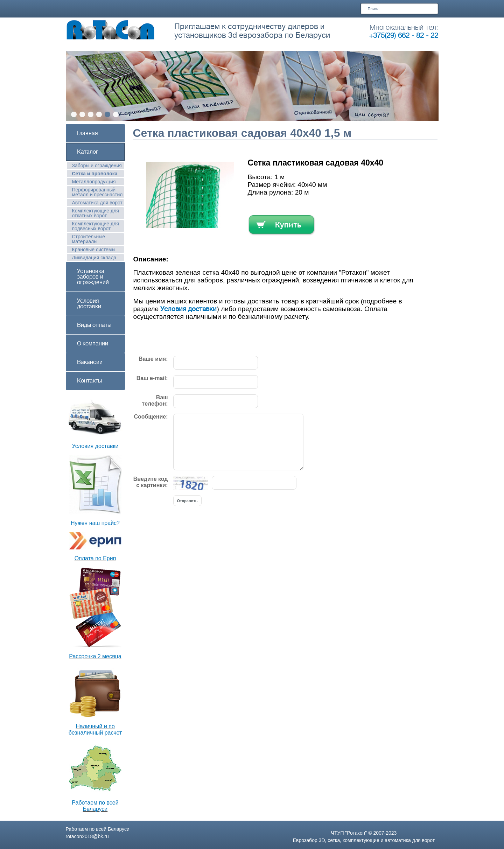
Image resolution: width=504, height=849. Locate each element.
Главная (87, 133)
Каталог (88, 152)
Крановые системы (94, 250)
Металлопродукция (94, 182)
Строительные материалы (89, 239)
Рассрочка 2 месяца (95, 656)
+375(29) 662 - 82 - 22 (404, 36)
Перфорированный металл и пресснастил (97, 192)
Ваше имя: (153, 359)
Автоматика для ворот (97, 203)
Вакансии (90, 362)
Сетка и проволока (95, 174)
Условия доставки (89, 304)
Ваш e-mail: (152, 378)
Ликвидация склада (94, 258)
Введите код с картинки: (151, 482)
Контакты (89, 381)
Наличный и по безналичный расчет (95, 729)
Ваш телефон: (155, 401)
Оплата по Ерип (95, 558)
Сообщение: (151, 417)
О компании (93, 344)
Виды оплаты (94, 325)
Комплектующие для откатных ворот (96, 213)
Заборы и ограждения (97, 166)
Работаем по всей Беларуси (95, 806)
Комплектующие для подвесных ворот (96, 226)
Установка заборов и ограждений (93, 277)
